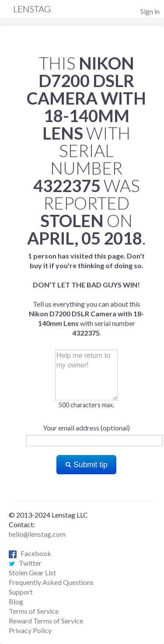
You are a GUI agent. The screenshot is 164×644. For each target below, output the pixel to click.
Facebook (30, 553)
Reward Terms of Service (46, 621)
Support (21, 592)
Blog (16, 601)
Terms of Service (34, 611)
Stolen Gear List (32, 572)
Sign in (150, 11)
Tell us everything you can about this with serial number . (86, 294)
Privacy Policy (30, 630)
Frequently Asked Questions (51, 582)
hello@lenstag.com (37, 534)
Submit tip (86, 465)
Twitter (25, 563)
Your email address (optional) (86, 428)
